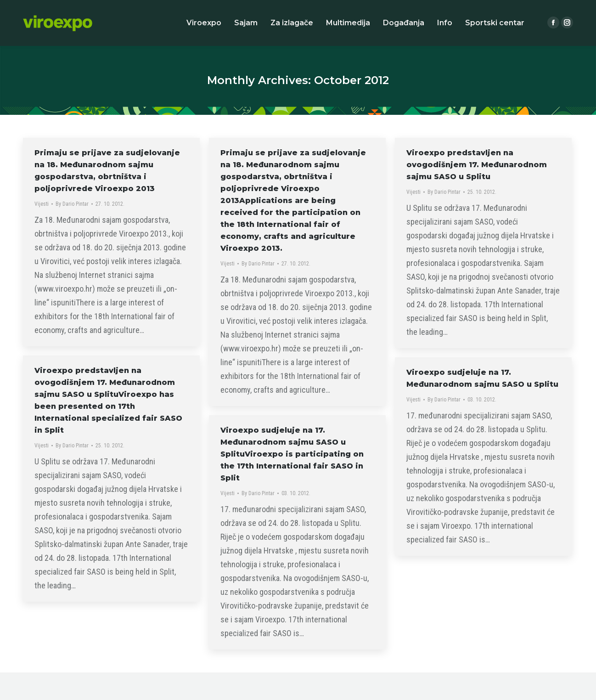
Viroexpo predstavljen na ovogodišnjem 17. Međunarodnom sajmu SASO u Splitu (477, 165)
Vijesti (42, 204)
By (72, 204)
